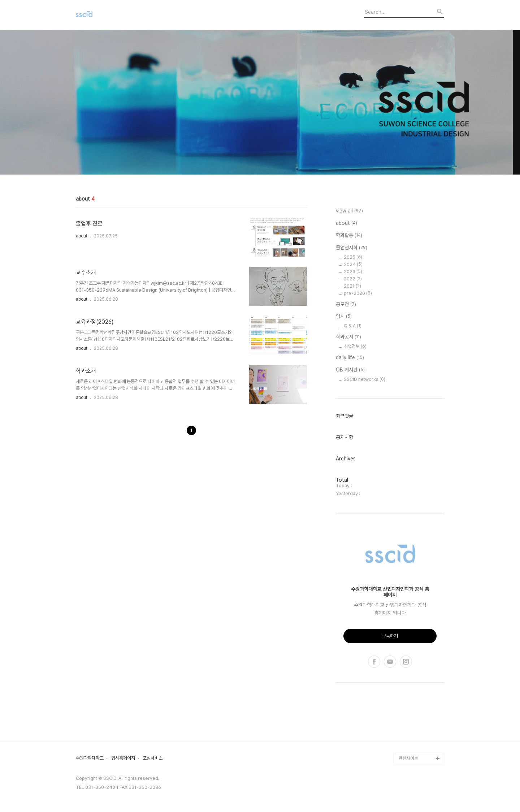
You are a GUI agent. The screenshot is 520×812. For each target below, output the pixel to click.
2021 (352, 286)
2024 (353, 264)
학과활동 (349, 236)
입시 (344, 317)
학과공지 (348, 337)
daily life (350, 358)
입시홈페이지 (123, 758)
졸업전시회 (352, 248)
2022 (353, 279)
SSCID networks (365, 379)
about (82, 236)
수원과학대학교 (90, 758)
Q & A (353, 326)
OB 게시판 (350, 370)
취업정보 (355, 346)
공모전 (346, 305)
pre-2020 (358, 293)
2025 (353, 257)
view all (349, 211)
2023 (353, 272)
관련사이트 (408, 758)
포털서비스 (153, 758)
